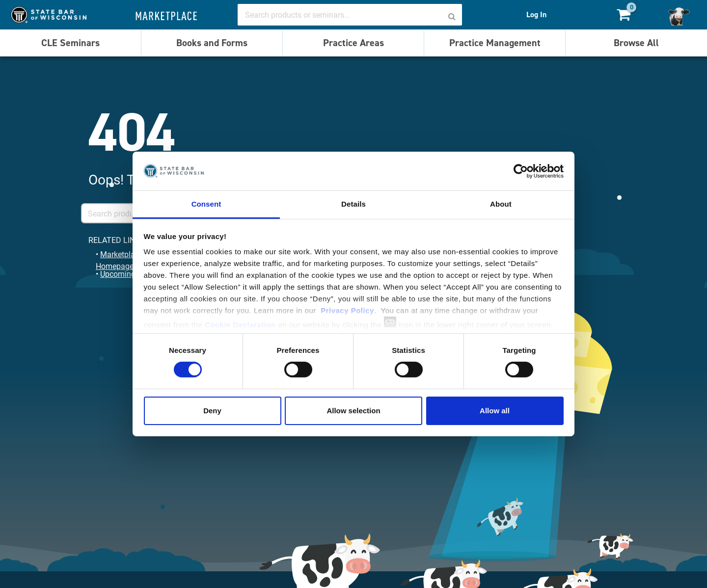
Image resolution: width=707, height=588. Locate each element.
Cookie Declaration (240, 325)
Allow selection (353, 411)
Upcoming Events (130, 274)
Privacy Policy (347, 310)
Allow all (495, 411)
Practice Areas (353, 43)
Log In (536, 14)
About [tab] (501, 204)
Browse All (636, 43)
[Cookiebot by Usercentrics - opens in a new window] (521, 171)
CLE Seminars (70, 43)
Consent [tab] (206, 204)
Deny (212, 411)
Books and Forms (212, 43)
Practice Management (495, 43)
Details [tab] (353, 204)
